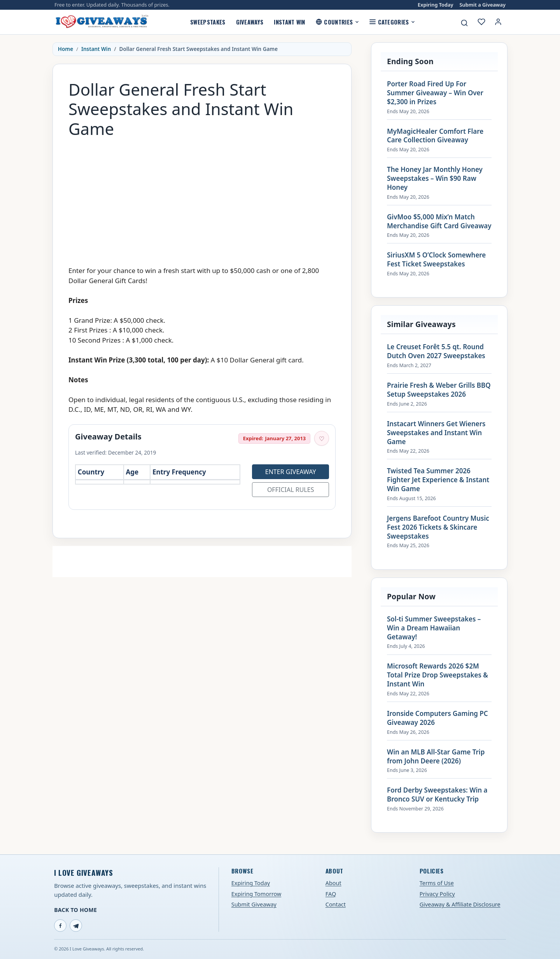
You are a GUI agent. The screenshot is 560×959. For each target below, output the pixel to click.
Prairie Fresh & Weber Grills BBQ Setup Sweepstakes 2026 (439, 390)
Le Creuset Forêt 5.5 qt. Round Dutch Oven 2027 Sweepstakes (436, 351)
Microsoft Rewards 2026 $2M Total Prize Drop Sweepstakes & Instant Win (437, 675)
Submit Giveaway (254, 904)
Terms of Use (437, 883)
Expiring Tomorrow (256, 894)
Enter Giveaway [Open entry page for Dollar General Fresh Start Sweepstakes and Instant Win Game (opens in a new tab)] (291, 472)
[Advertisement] (202, 198)
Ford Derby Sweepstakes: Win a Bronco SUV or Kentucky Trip (437, 795)
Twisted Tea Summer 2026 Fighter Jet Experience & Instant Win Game (438, 480)
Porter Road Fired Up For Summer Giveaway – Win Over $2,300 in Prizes (435, 93)
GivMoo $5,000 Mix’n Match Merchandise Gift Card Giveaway (439, 221)
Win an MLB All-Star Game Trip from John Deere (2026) (436, 757)
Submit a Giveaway (483, 5)
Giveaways (250, 22)
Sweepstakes (208, 22)
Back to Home (75, 910)
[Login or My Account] (498, 22)
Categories (392, 22)
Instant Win (289, 22)
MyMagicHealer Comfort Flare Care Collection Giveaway (435, 136)
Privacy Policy (437, 894)
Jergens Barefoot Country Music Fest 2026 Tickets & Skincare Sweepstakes (438, 527)
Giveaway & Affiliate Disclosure (460, 904)
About (333, 883)
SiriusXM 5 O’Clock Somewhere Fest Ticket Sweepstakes (436, 260)
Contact (336, 904)
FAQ (331, 894)
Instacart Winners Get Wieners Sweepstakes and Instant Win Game (436, 433)
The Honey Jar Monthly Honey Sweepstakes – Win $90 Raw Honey (435, 178)
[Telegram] (76, 926)
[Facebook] (60, 926)
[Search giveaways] (464, 23)
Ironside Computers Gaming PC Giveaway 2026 (437, 718)
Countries (337, 22)
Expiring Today (435, 5)
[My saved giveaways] (481, 22)
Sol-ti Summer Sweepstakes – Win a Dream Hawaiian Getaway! (434, 628)
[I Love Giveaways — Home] (101, 22)
